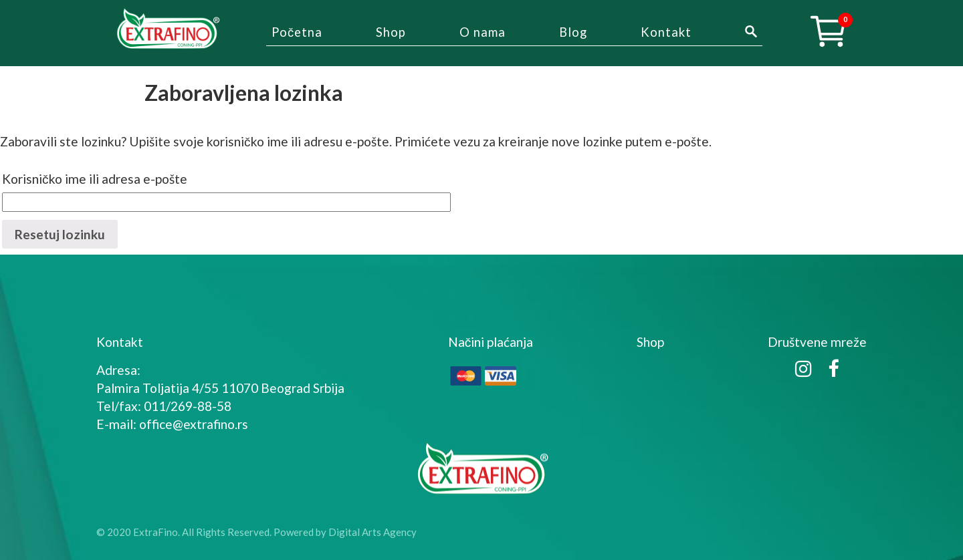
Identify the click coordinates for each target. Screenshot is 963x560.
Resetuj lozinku (60, 234)
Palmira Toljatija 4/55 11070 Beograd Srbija (220, 388)
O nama (483, 32)
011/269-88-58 (188, 406)
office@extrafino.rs (194, 424)
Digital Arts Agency (372, 532)
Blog (573, 32)
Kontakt (666, 32)
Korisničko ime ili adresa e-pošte (95, 179)
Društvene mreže (817, 342)
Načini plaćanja (491, 342)
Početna (297, 32)
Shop (391, 32)
